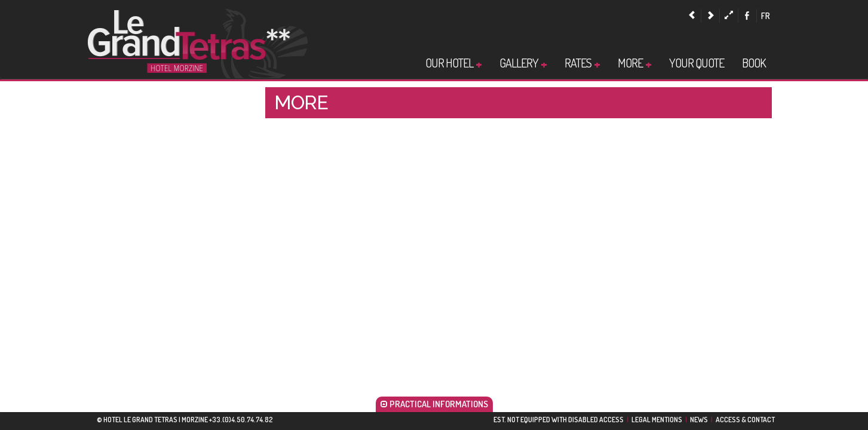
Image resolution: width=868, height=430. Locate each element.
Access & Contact (745, 420)
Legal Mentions (657, 420)
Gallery (523, 63)
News (699, 420)
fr (766, 16)
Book (754, 63)
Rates (582, 63)
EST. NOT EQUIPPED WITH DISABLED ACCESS (559, 420)
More (634, 63)
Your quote (697, 63)
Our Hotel (453, 63)
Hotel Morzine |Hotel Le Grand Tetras (198, 42)
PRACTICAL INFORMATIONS (434, 404)
